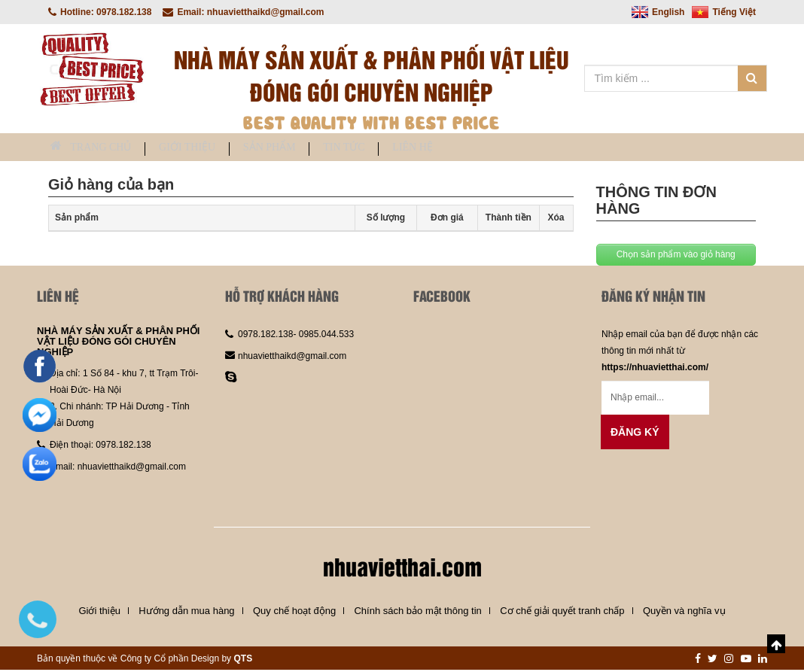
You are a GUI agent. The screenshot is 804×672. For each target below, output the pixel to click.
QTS (243, 661)
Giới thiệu (213, 149)
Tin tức (405, 149)
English (658, 12)
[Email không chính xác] (655, 399)
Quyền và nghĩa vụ (684, 613)
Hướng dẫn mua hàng (186, 613)
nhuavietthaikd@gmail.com (132, 469)
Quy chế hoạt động (294, 613)
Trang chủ (100, 148)
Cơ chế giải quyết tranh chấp (562, 613)
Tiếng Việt (724, 12)
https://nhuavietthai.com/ (655, 369)
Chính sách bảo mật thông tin (417, 613)
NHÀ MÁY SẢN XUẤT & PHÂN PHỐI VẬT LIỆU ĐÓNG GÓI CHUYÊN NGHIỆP (118, 343)
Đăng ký (635, 433)
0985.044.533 (325, 336)
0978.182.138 (123, 447)
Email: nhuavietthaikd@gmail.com (243, 12)
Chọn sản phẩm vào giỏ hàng (676, 256)
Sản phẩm (313, 149)
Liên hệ (492, 149)
